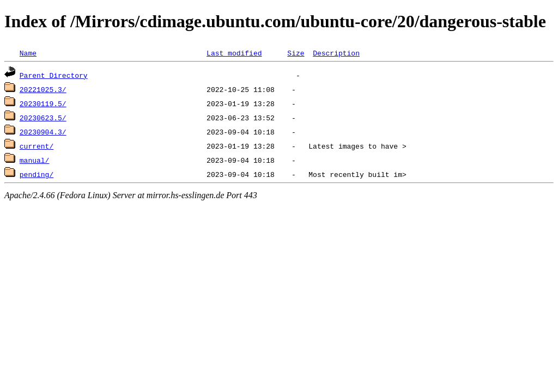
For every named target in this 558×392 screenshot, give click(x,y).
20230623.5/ (43, 118)
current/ (37, 146)
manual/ (35, 160)
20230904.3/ (43, 132)
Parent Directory (54, 75)
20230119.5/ (43, 103)
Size (296, 53)
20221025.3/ (43, 89)
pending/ (37, 174)
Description (336, 53)
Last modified (234, 53)
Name (28, 53)
